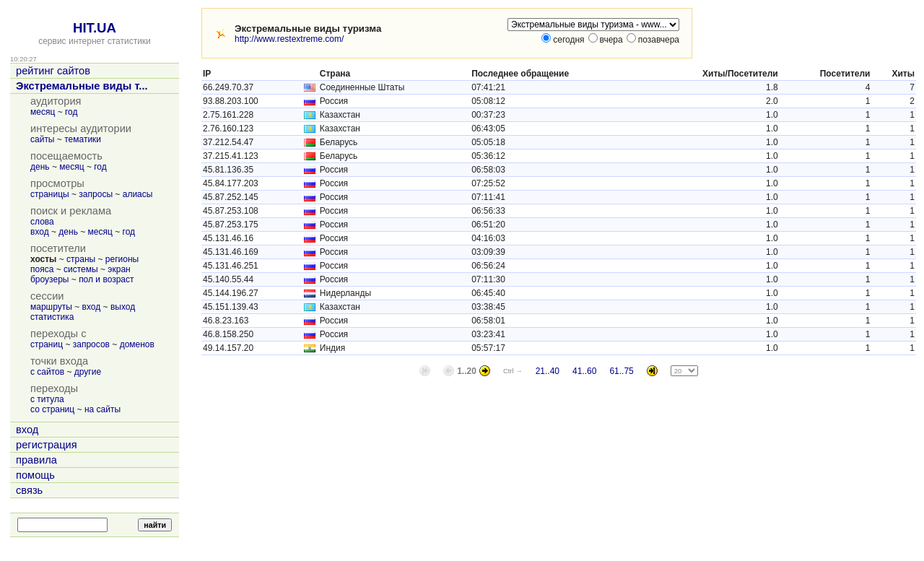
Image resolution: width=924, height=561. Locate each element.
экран (119, 269)
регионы (122, 259)
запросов (91, 344)
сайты (43, 139)
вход (40, 232)
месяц (43, 112)
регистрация (47, 445)
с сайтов (47, 372)
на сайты (103, 409)
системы (81, 269)
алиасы (138, 194)
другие (88, 372)
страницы (50, 194)
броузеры (49, 279)
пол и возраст (106, 279)
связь (29, 490)
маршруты (51, 307)
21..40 (548, 371)
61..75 (621, 371)
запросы (96, 194)
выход (123, 307)
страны (81, 259)
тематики (83, 139)
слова (42, 222)
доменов (137, 344)
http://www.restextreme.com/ (289, 39)
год (71, 112)
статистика (52, 317)
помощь (35, 475)
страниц (47, 344)
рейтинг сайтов (53, 71)
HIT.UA (95, 28)
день (40, 167)
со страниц (52, 409)
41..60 (584, 371)
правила (36, 460)
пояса (42, 269)
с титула (47, 399)
